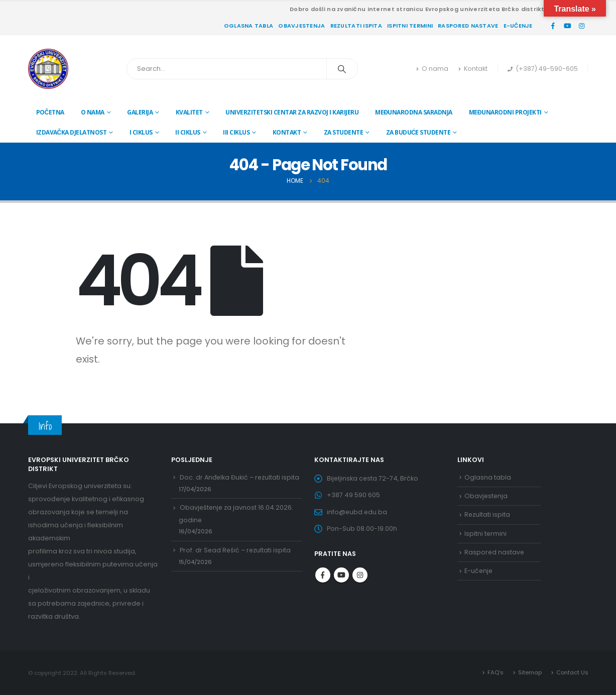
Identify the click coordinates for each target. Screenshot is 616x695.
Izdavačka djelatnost (72, 132)
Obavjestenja (301, 26)
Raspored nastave (468, 26)
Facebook (323, 576)
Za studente (344, 132)
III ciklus (236, 132)
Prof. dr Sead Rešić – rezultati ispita (236, 551)
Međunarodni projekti (505, 112)
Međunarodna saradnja (414, 112)
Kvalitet (189, 112)
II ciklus (188, 132)
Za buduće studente (418, 132)
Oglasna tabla (249, 26)
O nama (432, 69)
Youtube (341, 576)
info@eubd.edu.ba (357, 512)
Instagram (360, 576)
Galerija (140, 112)
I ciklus (141, 132)
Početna (50, 112)
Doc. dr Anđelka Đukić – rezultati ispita (240, 477)
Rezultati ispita (356, 26)
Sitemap (529, 672)
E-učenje (518, 26)
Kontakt (473, 69)
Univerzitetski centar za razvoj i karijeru (292, 112)
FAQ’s (495, 672)
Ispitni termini (410, 26)
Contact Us (572, 672)
